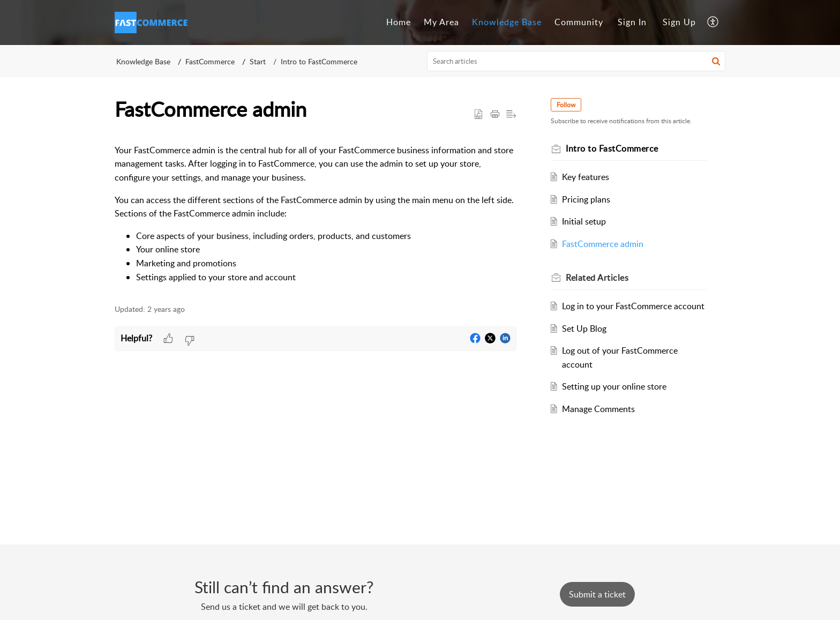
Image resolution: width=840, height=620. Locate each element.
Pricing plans (586, 199)
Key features (586, 177)
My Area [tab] (441, 22)
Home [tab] (399, 22)
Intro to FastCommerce (319, 61)
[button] (713, 23)
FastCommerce (210, 61)
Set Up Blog (584, 328)
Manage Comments (598, 409)
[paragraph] (316, 214)
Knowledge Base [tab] (507, 22)
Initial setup (584, 221)
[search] (576, 61)
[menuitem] (632, 23)
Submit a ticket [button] (597, 594)
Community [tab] (579, 22)
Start (258, 61)
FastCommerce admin (603, 244)
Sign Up (679, 22)
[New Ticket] (597, 594)
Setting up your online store (614, 386)
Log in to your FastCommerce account (633, 306)
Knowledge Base (143, 61)
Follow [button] (566, 105)
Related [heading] (597, 278)
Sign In (632, 22)
